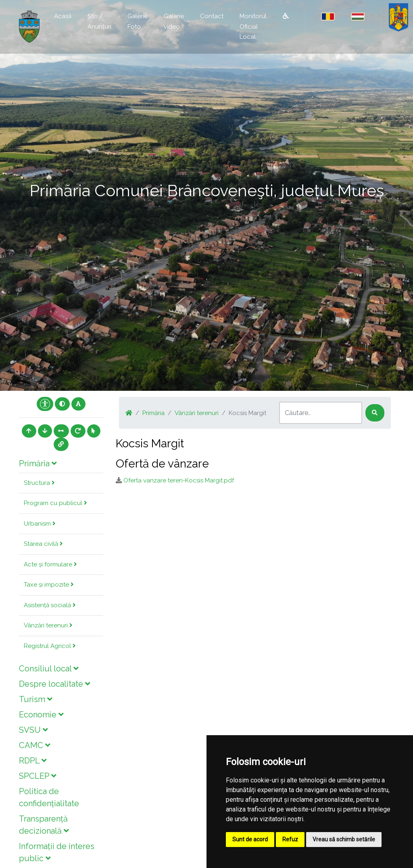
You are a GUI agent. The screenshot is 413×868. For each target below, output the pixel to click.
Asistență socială (50, 605)
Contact (212, 16)
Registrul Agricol (50, 646)
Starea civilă (43, 544)
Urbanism (40, 524)
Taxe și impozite (49, 585)
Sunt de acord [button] (250, 839)
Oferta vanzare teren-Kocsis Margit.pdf (179, 480)
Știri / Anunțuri (99, 21)
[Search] (321, 413)
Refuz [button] (290, 839)
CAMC (34, 745)
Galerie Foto (138, 21)
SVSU (33, 730)
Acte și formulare (50, 564)
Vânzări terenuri (48, 625)
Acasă (63, 16)
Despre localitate (54, 684)
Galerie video (174, 21)
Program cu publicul (55, 503)
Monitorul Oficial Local (253, 26)
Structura (39, 483)
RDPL (33, 761)
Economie (41, 715)
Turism (35, 699)
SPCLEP (38, 776)
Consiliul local (49, 669)
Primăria (38, 463)
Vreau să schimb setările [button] (344, 839)
